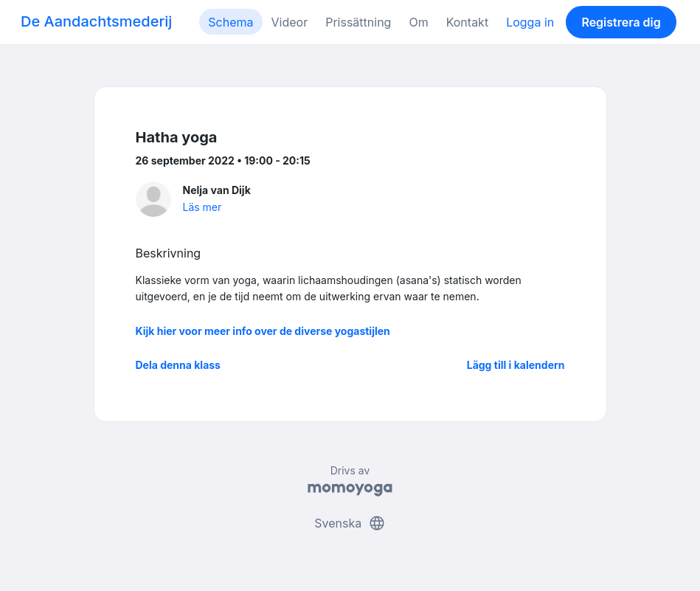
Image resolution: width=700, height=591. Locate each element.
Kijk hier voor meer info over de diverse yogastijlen (263, 331)
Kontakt (467, 22)
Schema (231, 22)
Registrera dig (621, 22)
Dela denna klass (178, 365)
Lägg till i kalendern (516, 365)
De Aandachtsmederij (96, 21)
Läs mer (202, 207)
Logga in (530, 22)
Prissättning (358, 22)
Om (418, 22)
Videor (290, 22)
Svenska (350, 523)
